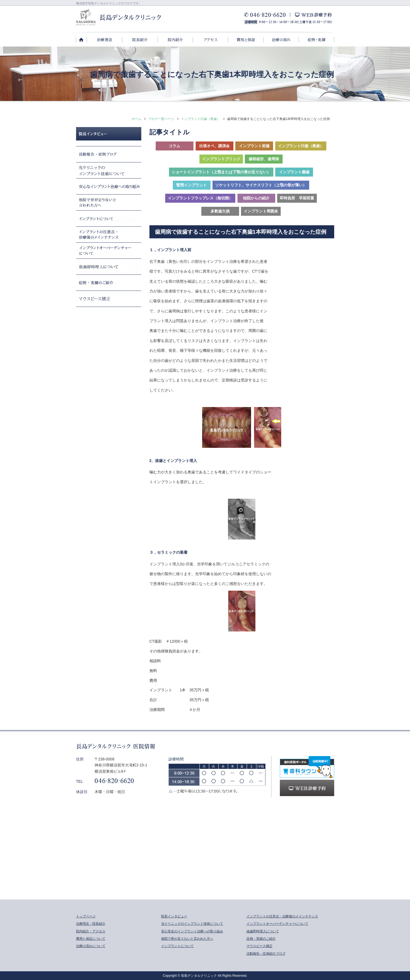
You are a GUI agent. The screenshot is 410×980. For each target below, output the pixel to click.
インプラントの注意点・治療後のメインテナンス (282, 916)
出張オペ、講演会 (214, 146)
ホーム (136, 119)
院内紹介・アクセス (91, 931)
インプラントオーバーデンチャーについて (277, 924)
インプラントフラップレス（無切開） (200, 198)
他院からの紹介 (256, 198)
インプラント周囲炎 (261, 211)
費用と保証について (91, 939)
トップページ (86, 916)
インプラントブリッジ (221, 159)
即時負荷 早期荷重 (297, 198)
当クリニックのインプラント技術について (192, 924)
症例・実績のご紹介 (261, 939)
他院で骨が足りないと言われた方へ (187, 939)
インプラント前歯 (254, 146)
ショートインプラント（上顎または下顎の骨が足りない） (221, 172)
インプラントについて (177, 946)
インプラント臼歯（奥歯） (201, 119)
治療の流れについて (91, 946)
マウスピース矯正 (259, 946)
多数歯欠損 (220, 211)
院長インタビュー (174, 916)
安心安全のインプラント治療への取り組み (192, 931)
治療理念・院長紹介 (91, 924)
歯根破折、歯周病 (264, 159)
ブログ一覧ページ (161, 119)
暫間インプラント (192, 185)
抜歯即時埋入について (263, 931)
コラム (174, 146)
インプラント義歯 (294, 172)
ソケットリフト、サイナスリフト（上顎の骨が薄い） (261, 185)
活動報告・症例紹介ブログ (266, 954)
